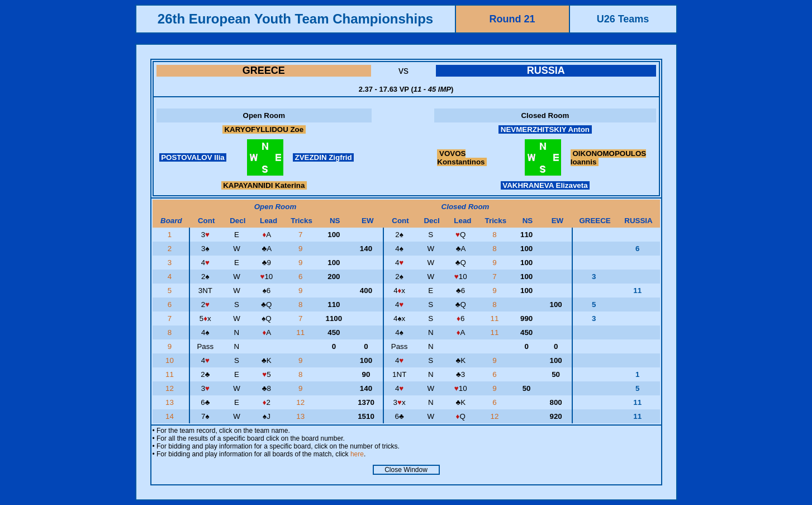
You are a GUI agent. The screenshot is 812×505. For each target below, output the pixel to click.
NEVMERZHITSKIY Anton (545, 129)
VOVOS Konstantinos (462, 158)
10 (171, 360)
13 (171, 402)
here (357, 454)
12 (171, 388)
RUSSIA (546, 70)
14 (171, 416)
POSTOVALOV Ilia (193, 157)
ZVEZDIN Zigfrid (324, 157)
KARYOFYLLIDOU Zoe (264, 129)
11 (496, 318)
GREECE (264, 70)
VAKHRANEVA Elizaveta (545, 185)
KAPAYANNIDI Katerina (264, 185)
